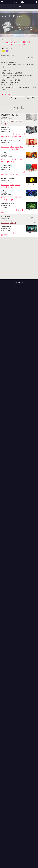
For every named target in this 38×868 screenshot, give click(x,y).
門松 (12, 162)
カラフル (21, 42)
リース (17, 174)
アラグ (12, 197)
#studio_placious (7, 42)
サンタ (2, 174)
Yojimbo (8, 230)
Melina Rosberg (9, 56)
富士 (5, 162)
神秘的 (3, 212)
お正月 (12, 159)
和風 (2, 162)
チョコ (21, 147)
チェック (5, 45)
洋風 (16, 136)
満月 (24, 45)
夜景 (2, 235)
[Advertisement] (19, 258)
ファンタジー (18, 45)
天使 (12, 136)
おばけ (16, 42)
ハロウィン (11, 45)
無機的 (8, 124)
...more (23, 136)
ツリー (6, 174)
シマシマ (21, 121)
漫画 (19, 136)
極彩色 (12, 223)
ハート (2, 149)
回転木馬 (14, 149)
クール (12, 121)
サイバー (20, 197)
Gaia (2, 207)
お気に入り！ (8, 95)
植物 (18, 210)
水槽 (21, 210)
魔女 (12, 187)
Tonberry (10, 119)
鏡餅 (9, 162)
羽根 (18, 149)
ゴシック (16, 121)
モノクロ (3, 136)
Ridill (6, 207)
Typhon (9, 131)
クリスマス (22, 172)
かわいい (27, 42)
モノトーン (3, 124)
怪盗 (5, 235)
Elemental (3, 119)
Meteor (3, 230)
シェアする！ (33, 98)
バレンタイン (8, 149)
